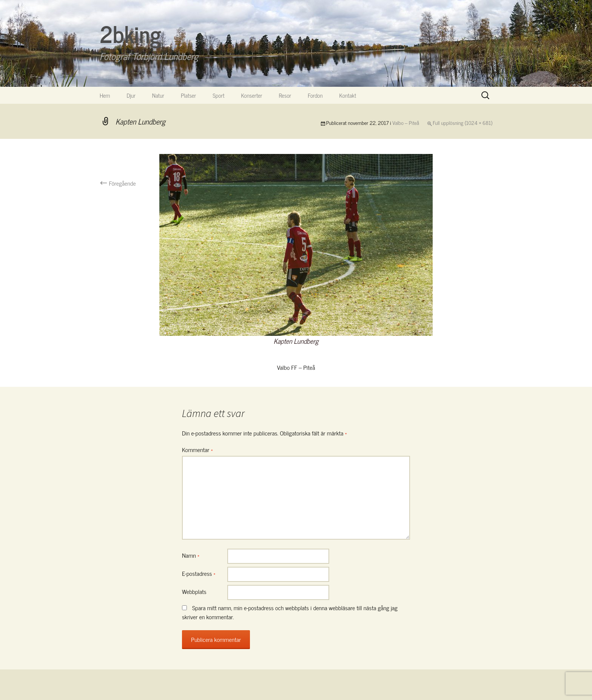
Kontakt (348, 95)
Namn (191, 555)
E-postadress (199, 573)
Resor (285, 95)
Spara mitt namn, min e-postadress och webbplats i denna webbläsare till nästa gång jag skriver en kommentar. (290, 612)
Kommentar (197, 449)
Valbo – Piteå (406, 122)
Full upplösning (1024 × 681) (462, 122)
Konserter (252, 95)
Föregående (118, 183)
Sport (218, 95)
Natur (158, 95)
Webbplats (194, 591)
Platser (188, 95)
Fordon (315, 95)
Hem (105, 95)
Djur (131, 95)
